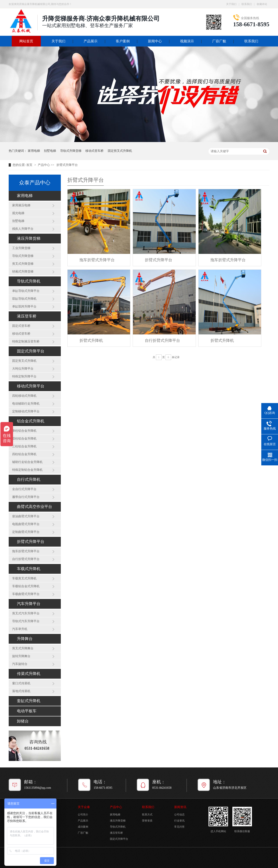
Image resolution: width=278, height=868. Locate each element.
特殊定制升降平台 (24, 376)
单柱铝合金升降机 (24, 431)
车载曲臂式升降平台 (26, 594)
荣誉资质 (147, 821)
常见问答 (179, 827)
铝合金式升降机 (31, 421)
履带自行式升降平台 (26, 497)
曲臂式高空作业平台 (35, 507)
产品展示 (91, 41)
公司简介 (83, 815)
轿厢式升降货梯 (23, 272)
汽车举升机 (20, 629)
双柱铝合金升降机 (24, 439)
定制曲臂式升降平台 (26, 532)
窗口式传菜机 (21, 683)
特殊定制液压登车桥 (26, 341)
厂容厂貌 (219, 41)
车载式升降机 (29, 569)
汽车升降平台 (29, 604)
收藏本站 (262, 4)
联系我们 (247, 4)
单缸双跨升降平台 (24, 307)
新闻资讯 (180, 807)
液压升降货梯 (29, 238)
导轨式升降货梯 (71, 151)
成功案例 (83, 827)
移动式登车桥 (94, 151)
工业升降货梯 (21, 248)
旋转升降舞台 (21, 656)
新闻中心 (155, 41)
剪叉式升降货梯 (23, 264)
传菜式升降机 (29, 674)
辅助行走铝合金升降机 (27, 462)
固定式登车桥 (21, 326)
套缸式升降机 (29, 701)
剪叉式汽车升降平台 (26, 613)
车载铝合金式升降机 (26, 586)
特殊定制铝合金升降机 (27, 470)
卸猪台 (23, 721)
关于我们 (231, 4)
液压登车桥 (27, 316)
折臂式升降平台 (67, 165)
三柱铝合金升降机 (24, 446)
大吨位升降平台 (23, 369)
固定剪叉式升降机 (120, 151)
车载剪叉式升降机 (24, 578)
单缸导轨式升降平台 (26, 291)
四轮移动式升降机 (24, 396)
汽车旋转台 (20, 664)
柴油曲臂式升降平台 (26, 516)
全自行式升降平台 (24, 489)
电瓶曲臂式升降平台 (26, 524)
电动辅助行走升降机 (26, 404)
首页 (30, 165)
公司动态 (179, 815)
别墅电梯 (50, 151)
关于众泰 (84, 807)
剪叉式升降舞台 (23, 648)
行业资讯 (179, 821)
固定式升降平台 (31, 351)
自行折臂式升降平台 (26, 559)
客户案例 (123, 41)
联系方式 (147, 815)
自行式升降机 (29, 479)
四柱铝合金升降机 (24, 454)
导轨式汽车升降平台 (26, 621)
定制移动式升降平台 (26, 411)
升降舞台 (25, 639)
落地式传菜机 (21, 691)
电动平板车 (27, 711)
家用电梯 (34, 151)
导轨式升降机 (29, 281)
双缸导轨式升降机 (24, 299)
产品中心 (44, 165)
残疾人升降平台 (23, 229)
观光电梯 (18, 213)
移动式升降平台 (31, 386)
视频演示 (187, 41)
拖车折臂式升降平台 (26, 551)
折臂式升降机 (91, 341)
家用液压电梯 (21, 205)
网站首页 (26, 41)
